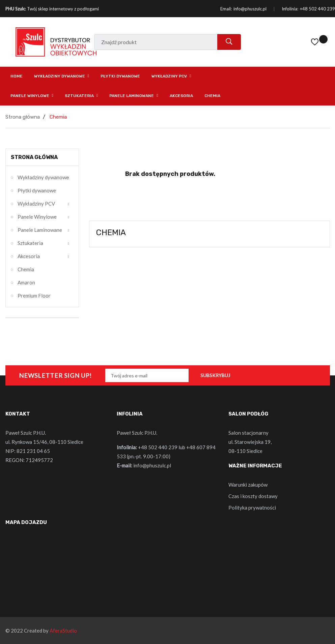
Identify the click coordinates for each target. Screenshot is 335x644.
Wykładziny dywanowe (43, 177)
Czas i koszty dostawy (253, 496)
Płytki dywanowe (37, 190)
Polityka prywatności (252, 508)
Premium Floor (34, 296)
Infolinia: (290, 9)
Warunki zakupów (248, 485)
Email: (226, 9)
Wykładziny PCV (36, 204)
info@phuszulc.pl (250, 9)
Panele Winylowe (37, 217)
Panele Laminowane (40, 230)
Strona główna (34, 157)
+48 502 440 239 (317, 9)
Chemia (26, 269)
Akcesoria (29, 256)
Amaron (26, 282)
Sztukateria (30, 243)
